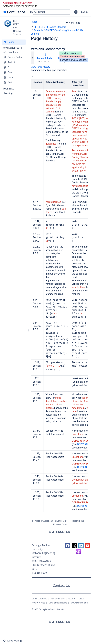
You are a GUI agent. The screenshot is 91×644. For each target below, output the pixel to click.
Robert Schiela (45, 58)
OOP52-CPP (83, 444)
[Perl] (14, 83)
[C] (14, 67)
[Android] (14, 62)
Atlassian (59, 532)
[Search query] (52, 12)
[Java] (14, 78)
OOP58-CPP (83, 506)
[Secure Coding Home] (14, 57)
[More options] (86, 23)
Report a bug (78, 521)
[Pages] (14, 42)
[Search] (36, 12)
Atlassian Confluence (53, 521)
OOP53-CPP (83, 467)
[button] (76, 12)
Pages (34, 22)
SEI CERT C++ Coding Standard (50, 27)
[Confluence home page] (14, 12)
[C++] (14, 72)
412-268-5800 (39, 573)
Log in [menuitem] (84, 12)
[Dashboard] (14, 52)
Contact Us (61, 585)
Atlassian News (60, 524)
